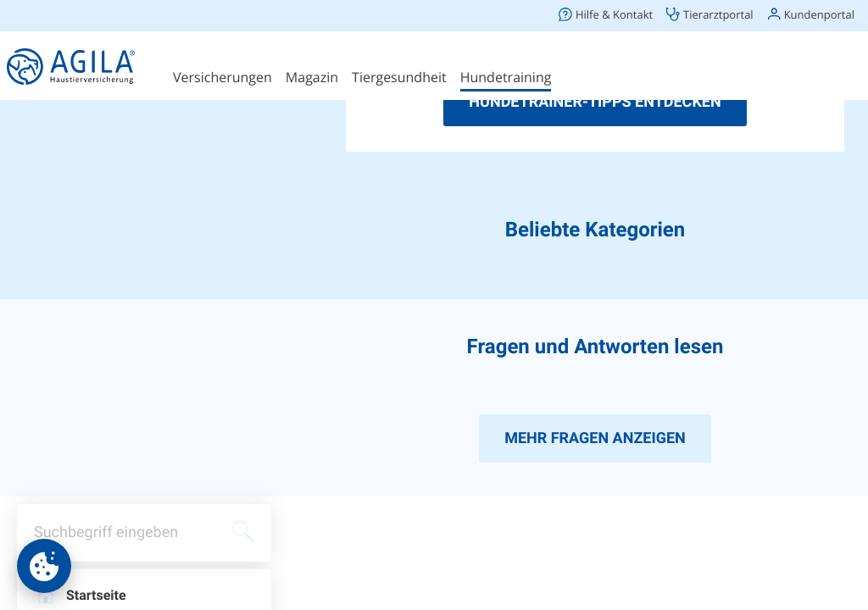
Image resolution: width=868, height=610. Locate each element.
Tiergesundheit (399, 77)
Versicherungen (223, 77)
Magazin (312, 77)
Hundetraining (506, 77)
